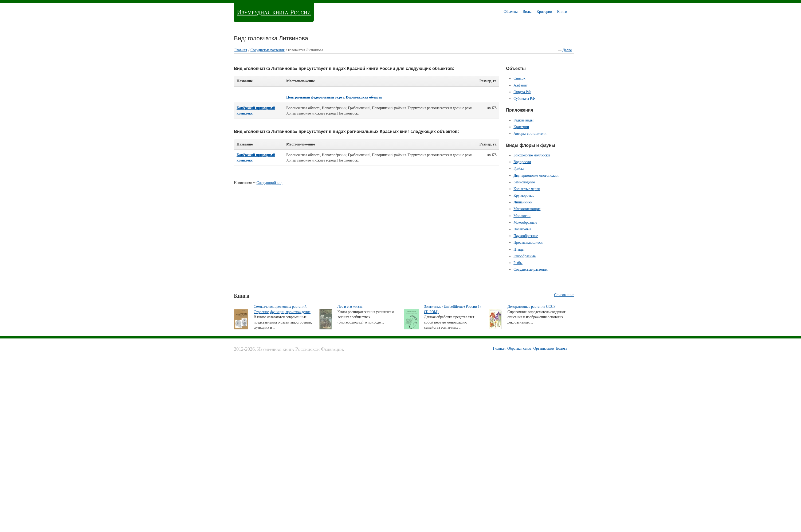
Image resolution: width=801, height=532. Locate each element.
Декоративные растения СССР (531, 307)
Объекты (511, 12)
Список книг (564, 295)
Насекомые (522, 229)
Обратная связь (519, 348)
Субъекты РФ (524, 99)
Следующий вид (270, 183)
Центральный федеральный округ (315, 97)
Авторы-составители (530, 134)
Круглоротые (524, 196)
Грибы (519, 169)
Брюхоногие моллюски (532, 155)
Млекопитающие (527, 209)
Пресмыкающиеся (528, 243)
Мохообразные (525, 222)
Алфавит (521, 85)
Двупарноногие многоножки (536, 176)
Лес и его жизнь (350, 307)
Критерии (544, 12)
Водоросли (522, 162)
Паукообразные (526, 236)
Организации (544, 348)
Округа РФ (522, 92)
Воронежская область (364, 97)
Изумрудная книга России (274, 12)
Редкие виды (523, 120)
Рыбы (518, 263)
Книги (562, 12)
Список (519, 78)
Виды (527, 12)
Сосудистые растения (268, 50)
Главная (241, 50)
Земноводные (524, 182)
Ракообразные (525, 256)
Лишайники (523, 202)
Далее (567, 50)
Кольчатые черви (527, 189)
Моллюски (522, 216)
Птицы (519, 249)
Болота (562, 348)
